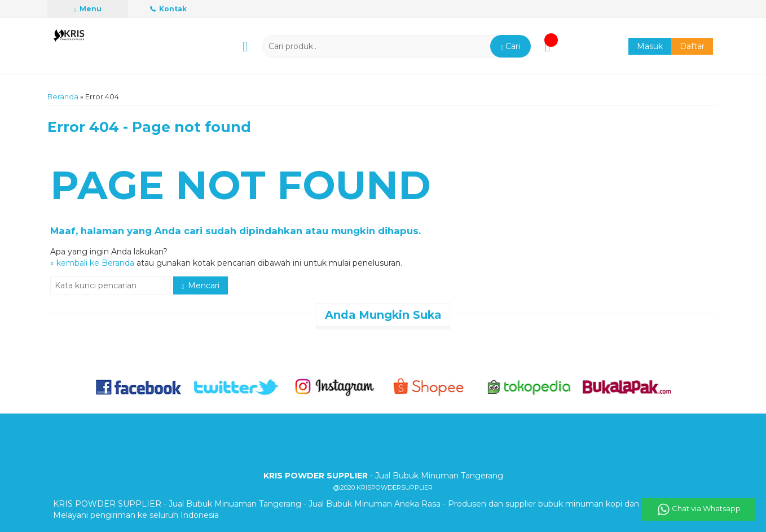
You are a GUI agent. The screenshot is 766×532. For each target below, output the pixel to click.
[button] (510, 46)
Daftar (692, 46)
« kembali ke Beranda (92, 263)
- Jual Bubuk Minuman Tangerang (383, 476)
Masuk (650, 46)
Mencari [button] (201, 285)
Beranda (63, 97)
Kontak (168, 9)
